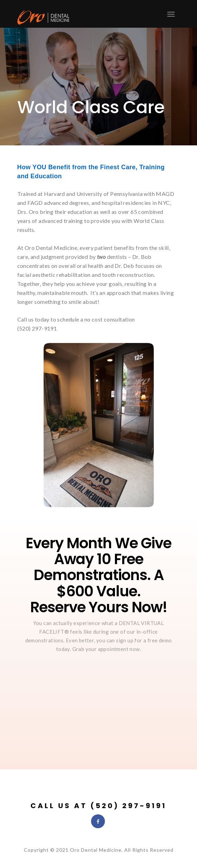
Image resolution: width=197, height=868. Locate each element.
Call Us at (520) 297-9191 (98, 806)
